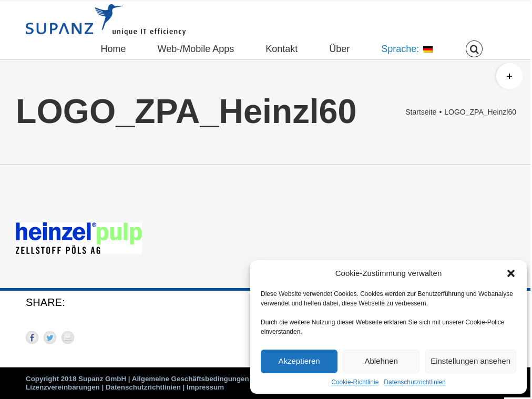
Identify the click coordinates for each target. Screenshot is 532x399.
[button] (511, 273)
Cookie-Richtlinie (355, 382)
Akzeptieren (299, 361)
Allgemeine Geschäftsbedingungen (191, 379)
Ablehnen (381, 361)
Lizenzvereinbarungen (63, 387)
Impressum (205, 387)
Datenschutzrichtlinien (415, 382)
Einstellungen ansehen (470, 361)
